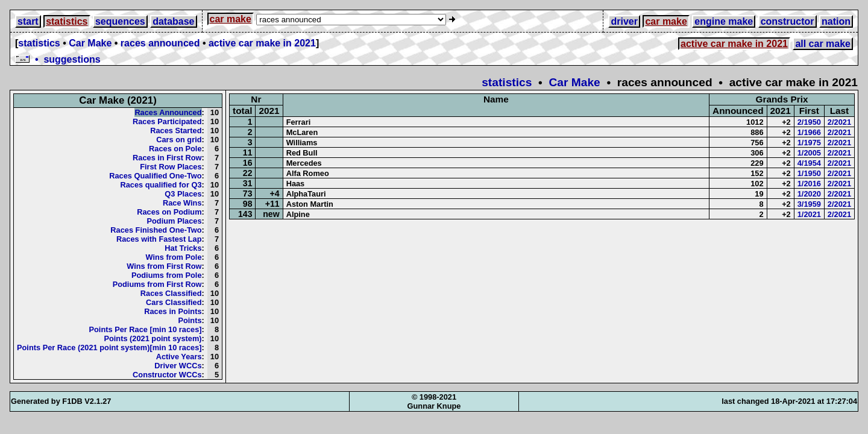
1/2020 (809, 194)
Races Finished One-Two (156, 230)
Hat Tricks (183, 248)
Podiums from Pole (167, 275)
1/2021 (809, 214)
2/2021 (839, 122)
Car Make (90, 43)
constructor (788, 21)
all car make (823, 44)
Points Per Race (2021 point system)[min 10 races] (109, 348)
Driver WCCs (178, 366)
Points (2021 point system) (153, 338)
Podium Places (175, 221)
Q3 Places (183, 194)
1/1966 (809, 132)
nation (836, 21)
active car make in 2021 (262, 43)
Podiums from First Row (157, 284)
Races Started (176, 131)
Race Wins (182, 203)
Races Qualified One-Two (155, 176)
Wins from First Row (164, 266)
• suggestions (58, 59)
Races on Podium (169, 212)
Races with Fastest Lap (159, 239)
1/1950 (809, 173)
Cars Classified (174, 302)
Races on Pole (175, 149)
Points (190, 320)
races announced (160, 43)
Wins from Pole (174, 257)
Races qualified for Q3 (161, 185)
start (28, 21)
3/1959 (809, 204)
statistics (67, 21)
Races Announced (168, 112)
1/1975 (809, 143)
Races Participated (167, 121)
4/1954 (809, 163)
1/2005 (809, 153)
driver (624, 21)
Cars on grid (179, 140)
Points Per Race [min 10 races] (145, 329)
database (173, 21)
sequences (120, 21)
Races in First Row (167, 158)
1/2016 (809, 184)
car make (231, 19)
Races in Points (173, 311)
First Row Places (171, 167)
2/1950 (809, 122)
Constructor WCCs (167, 375)
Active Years (179, 357)
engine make (724, 21)
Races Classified (171, 293)
